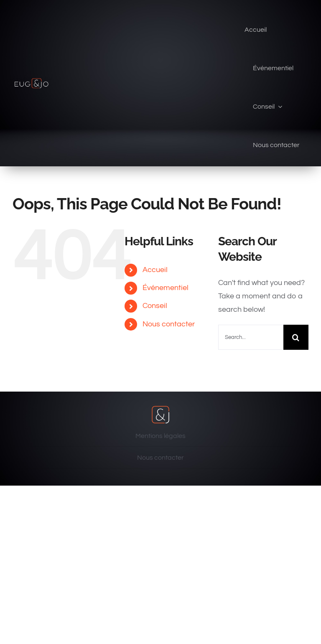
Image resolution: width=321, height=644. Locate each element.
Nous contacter (169, 324)
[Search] (296, 337)
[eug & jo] (31, 80)
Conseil (155, 306)
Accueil (155, 270)
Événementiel (166, 288)
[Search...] (251, 337)
